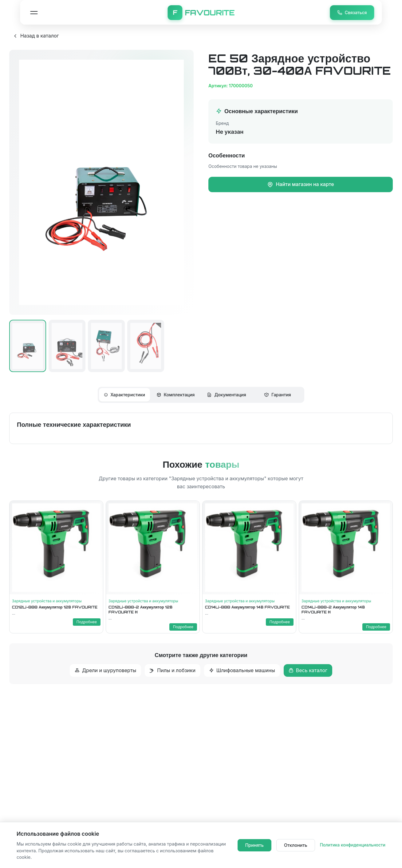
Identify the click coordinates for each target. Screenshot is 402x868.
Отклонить (296, 845)
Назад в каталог (36, 36)
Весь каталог (308, 670)
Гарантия (277, 395)
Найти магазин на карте (300, 184)
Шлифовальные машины (242, 670)
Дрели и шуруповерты (105, 670)
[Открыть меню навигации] (34, 13)
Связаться (352, 12)
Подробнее (87, 622)
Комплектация (176, 395)
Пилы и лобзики (173, 670)
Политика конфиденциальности (353, 845)
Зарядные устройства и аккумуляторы (47, 601)
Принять (254, 845)
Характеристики (124, 395)
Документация (226, 395)
